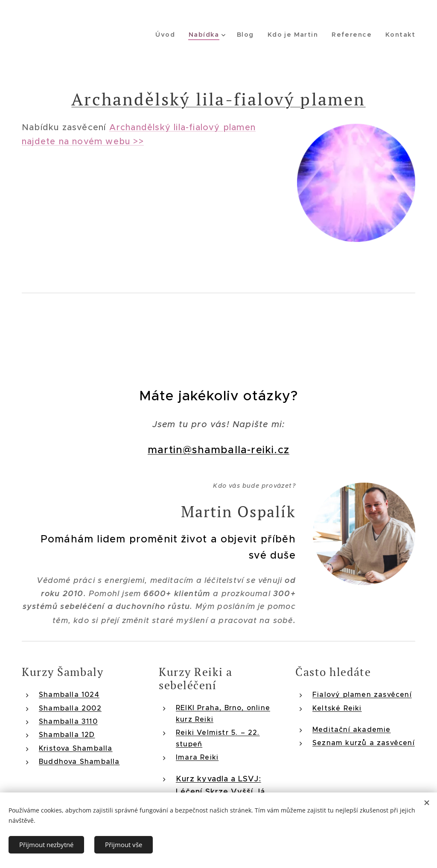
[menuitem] (174, 35)
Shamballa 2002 (70, 708)
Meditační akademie (352, 729)
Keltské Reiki (337, 708)
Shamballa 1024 (69, 694)
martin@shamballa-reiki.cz (218, 450)
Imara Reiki (197, 757)
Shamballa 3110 (68, 721)
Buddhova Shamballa (79, 761)
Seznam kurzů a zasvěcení (364, 743)
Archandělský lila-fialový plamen (218, 99)
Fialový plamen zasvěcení (362, 694)
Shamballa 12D (67, 734)
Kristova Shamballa (76, 748)
